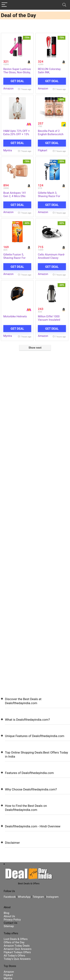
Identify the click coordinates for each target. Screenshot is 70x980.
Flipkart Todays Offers (17, 952)
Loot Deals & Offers (16, 939)
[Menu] (4, 5)
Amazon (8, 89)
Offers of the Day (14, 942)
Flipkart (42, 150)
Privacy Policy (12, 920)
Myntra (8, 150)
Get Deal (17, 81)
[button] (35, 704)
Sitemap (9, 926)
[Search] (64, 5)
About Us (9, 916)
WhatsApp (24, 897)
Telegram (38, 897)
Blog (6, 913)
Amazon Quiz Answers (18, 949)
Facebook (10, 897)
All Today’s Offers (14, 956)
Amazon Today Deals (17, 946)
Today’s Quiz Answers (17, 959)
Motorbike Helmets (15, 316)
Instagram (52, 897)
